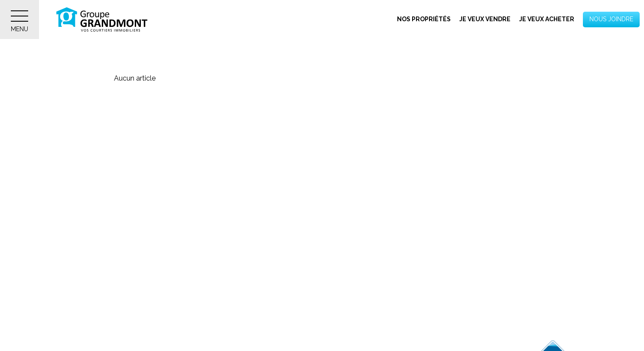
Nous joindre (611, 19)
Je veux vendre (485, 19)
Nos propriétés (424, 19)
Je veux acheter (547, 19)
